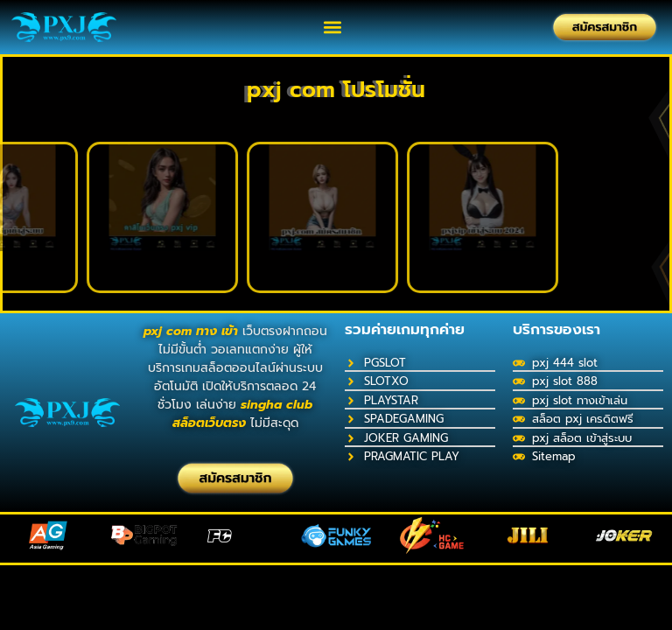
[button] (333, 27)
